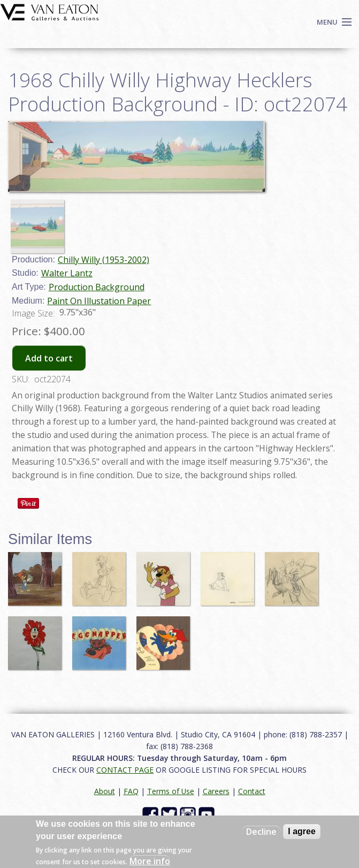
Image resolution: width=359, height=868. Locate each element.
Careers (216, 791)
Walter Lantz (67, 273)
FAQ (131, 791)
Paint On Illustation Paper (99, 301)
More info (150, 861)
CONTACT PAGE (125, 770)
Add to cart (49, 358)
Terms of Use (171, 791)
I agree (302, 831)
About (105, 791)
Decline (261, 832)
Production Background (97, 287)
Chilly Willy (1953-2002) (104, 260)
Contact (252, 791)
